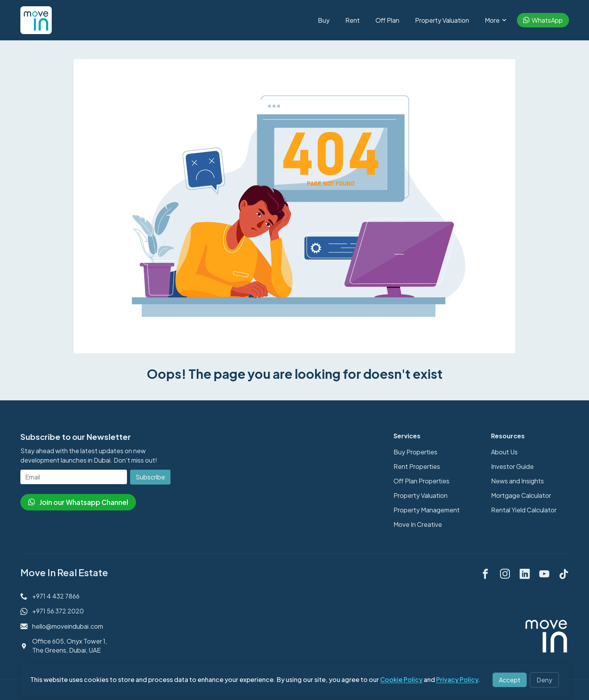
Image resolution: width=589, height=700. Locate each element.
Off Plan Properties (421, 481)
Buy (324, 20)
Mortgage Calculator (521, 495)
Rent (352, 20)
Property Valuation (442, 20)
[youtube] (544, 573)
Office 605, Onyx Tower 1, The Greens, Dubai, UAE (70, 645)
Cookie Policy (401, 679)
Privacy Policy (457, 679)
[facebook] (486, 573)
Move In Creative (418, 524)
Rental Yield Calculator (524, 510)
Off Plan (387, 20)
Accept (510, 680)
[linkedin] (525, 573)
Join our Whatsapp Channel (78, 502)
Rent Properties (417, 466)
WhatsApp (543, 20)
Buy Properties (415, 452)
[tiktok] (564, 573)
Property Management (427, 510)
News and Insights (517, 481)
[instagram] (505, 573)
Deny (544, 680)
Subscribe (150, 477)
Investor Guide (512, 466)
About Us (504, 452)
